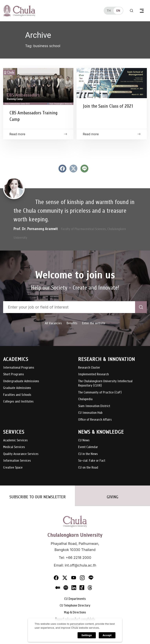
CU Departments (75, 599)
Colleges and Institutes (18, 402)
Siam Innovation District (94, 406)
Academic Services (15, 440)
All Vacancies (53, 323)
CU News (84, 440)
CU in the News (88, 454)
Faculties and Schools (17, 395)
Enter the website (94, 323)
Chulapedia (85, 399)
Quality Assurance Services (21, 454)
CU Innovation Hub (90, 413)
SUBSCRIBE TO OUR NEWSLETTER (37, 497)
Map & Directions (75, 613)
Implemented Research (93, 374)
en (118, 11)
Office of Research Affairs (95, 420)
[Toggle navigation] (142, 11)
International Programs (19, 368)
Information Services (17, 461)
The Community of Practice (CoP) (100, 393)
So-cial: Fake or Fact (92, 461)
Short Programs (14, 374)
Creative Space (13, 468)
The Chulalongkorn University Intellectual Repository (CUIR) (105, 384)
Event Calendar (88, 447)
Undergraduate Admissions (21, 381)
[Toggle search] (132, 11)
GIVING (113, 497)
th (109, 11)
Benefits (72, 323)
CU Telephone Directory (75, 606)
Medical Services (14, 447)
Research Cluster (89, 368)
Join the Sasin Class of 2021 (108, 106)
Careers (75, 626)
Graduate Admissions (17, 388)
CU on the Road (88, 468)
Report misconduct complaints (75, 619)
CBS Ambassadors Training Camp (33, 116)
